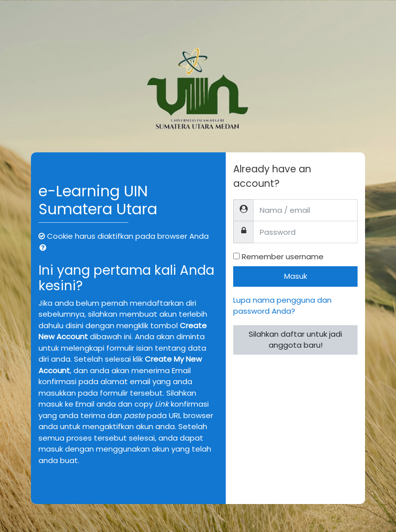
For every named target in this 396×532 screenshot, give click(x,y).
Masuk (296, 276)
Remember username (283, 257)
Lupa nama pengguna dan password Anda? (282, 306)
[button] (45, 248)
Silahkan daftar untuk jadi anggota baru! (295, 340)
